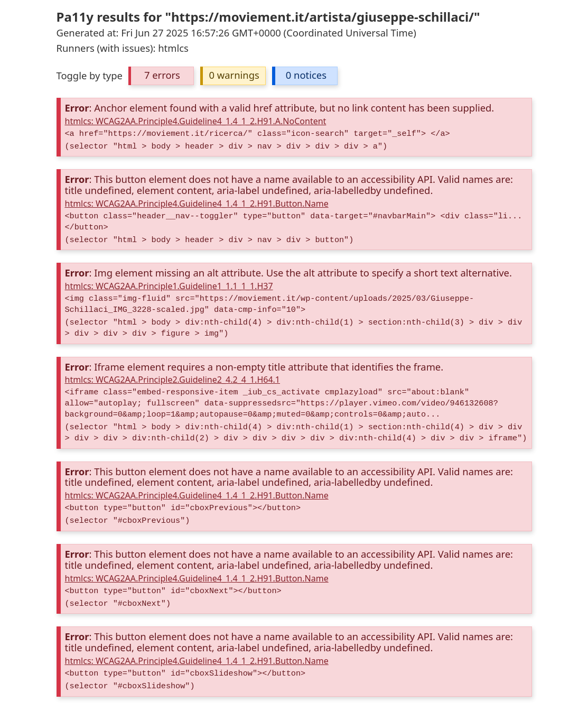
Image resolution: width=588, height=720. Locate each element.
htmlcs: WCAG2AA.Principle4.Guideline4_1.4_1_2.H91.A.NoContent (196, 121)
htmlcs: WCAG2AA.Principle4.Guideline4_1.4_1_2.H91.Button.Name (197, 204)
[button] (161, 76)
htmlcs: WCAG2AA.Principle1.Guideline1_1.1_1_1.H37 (169, 286)
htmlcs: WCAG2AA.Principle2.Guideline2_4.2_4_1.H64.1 (173, 380)
